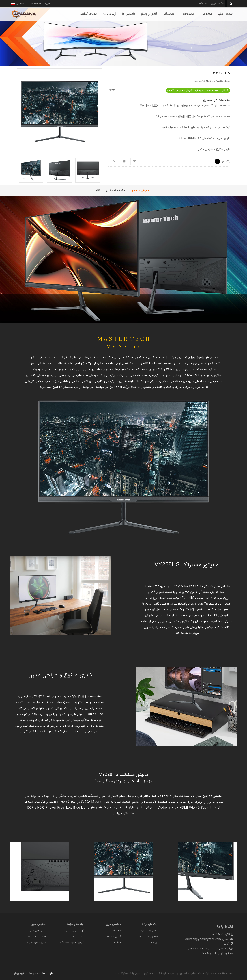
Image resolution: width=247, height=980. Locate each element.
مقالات (117, 943)
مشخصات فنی (116, 191)
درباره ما (154, 943)
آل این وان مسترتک (73, 931)
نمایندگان (116, 931)
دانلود (98, 191)
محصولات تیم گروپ (148, 937)
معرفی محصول (139, 191)
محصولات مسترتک (148, 931)
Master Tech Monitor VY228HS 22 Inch (212, 81)
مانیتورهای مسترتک (36, 943)
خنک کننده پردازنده (36, 937)
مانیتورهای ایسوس (36, 931)
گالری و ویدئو (114, 937)
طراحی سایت (46, 974)
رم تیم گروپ (77, 937)
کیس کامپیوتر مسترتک (72, 943)
